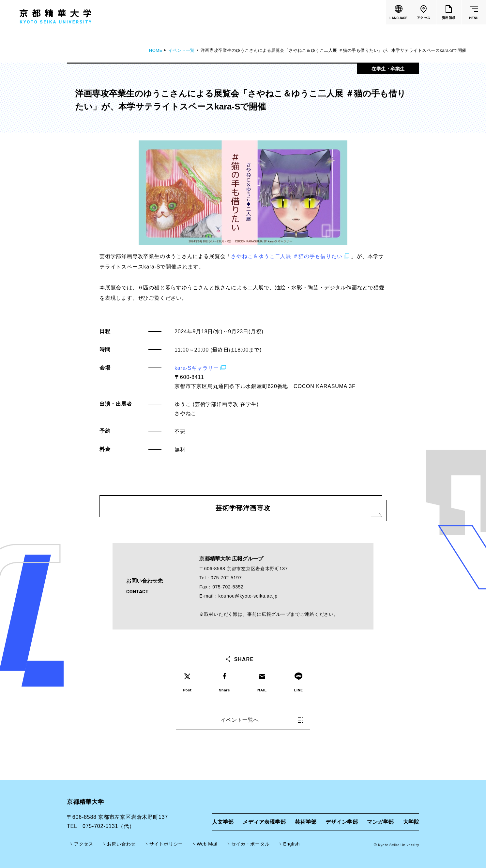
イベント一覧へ (262, 720)
